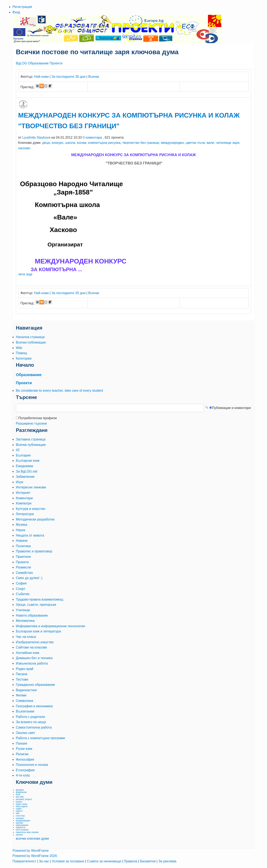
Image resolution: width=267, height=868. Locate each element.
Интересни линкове (31, 487)
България (23, 455)
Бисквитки (148, 861)
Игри (20, 482)
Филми (21, 695)
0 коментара (92, 137)
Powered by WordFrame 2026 (35, 856)
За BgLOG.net (27, 471)
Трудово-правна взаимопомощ (40, 599)
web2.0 (19, 811)
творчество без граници (141, 143)
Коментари (24, 498)
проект (19, 835)
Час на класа (26, 637)
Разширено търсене (31, 423)
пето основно (22, 830)
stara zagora (22, 806)
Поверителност (25, 861)
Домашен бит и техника (34, 658)
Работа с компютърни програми (40, 738)
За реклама (167, 861)
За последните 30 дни (69, 77)
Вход (16, 12)
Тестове (22, 679)
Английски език (28, 653)
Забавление (25, 477)
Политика (23, 546)
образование (22, 825)
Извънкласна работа (32, 663)
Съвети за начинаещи (104, 861)
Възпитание (25, 711)
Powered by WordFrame (31, 851)
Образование (38, 63)
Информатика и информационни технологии (50, 626)
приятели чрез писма (27, 832)
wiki (18, 813)
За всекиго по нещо (31, 722)
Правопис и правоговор (34, 551)
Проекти (56, 63)
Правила (131, 861)
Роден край (25, 669)
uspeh (19, 809)
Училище (23, 610)
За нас (44, 861)
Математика (25, 621)
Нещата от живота (30, 535)
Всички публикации (31, 445)
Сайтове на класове (31, 647)
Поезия (21, 743)
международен (172, 143)
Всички (94, 77)
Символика (25, 701)
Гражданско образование (35, 685)
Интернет (23, 493)
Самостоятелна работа (34, 727)
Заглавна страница (31, 439)
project (19, 802)
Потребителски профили (38, 418)
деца (46, 143)
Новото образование (32, 615)
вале (210, 143)
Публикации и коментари (231, 408)
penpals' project (24, 799)
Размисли (23, 567)
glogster (20, 790)
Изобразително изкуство (35, 642)
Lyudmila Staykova (36, 137)
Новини (22, 541)
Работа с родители (30, 717)
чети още (25, 274)
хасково (24, 148)
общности (21, 827)
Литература (25, 514)
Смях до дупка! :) (29, 578)
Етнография (25, 770)
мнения (19, 823)
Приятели (23, 557)
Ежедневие (25, 466)
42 (18, 450)
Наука (21, 530)
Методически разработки (35, 519)
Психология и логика (32, 765)
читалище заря (228, 143)
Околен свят (25, 733)
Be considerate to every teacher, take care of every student (59, 391)
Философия (25, 759)
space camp (21, 804)
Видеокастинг (26, 690)
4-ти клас (23, 775)
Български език (28, 461)
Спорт (21, 589)
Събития (23, 594)
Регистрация (22, 7)
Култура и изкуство (31, 509)
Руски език (24, 749)
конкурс (58, 143)
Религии (22, 754)
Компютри (24, 503)
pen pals (20, 797)
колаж (82, 143)
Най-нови (42, 77)
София (21, 583)
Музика (21, 525)
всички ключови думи (32, 839)
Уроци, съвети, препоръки (36, 605)
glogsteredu (21, 792)
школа (70, 143)
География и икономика (34, 706)
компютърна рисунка (104, 143)
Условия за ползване (68, 861)
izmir (18, 795)
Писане (22, 674)
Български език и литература (38, 631)
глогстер (20, 816)
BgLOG (21, 63)
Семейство (24, 573)
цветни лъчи (195, 143)
